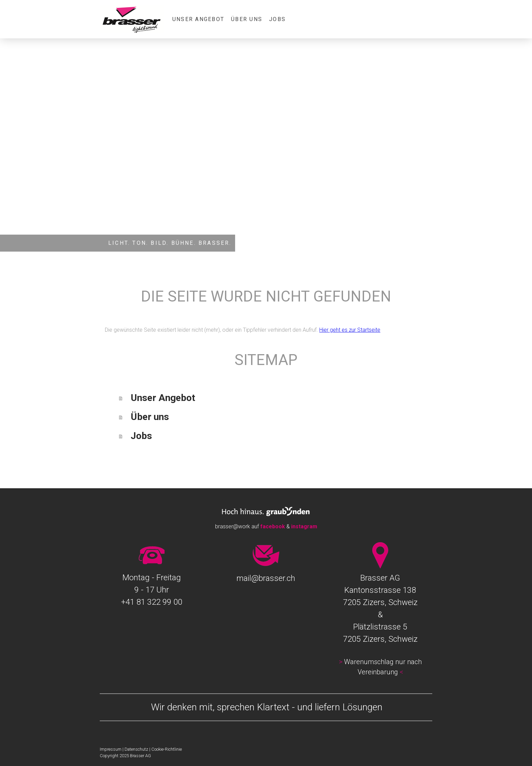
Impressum (111, 749)
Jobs (277, 19)
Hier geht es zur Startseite (350, 330)
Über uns (247, 19)
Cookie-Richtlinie (167, 749)
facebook (273, 526)
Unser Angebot (198, 19)
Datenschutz (136, 749)
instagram (304, 526)
